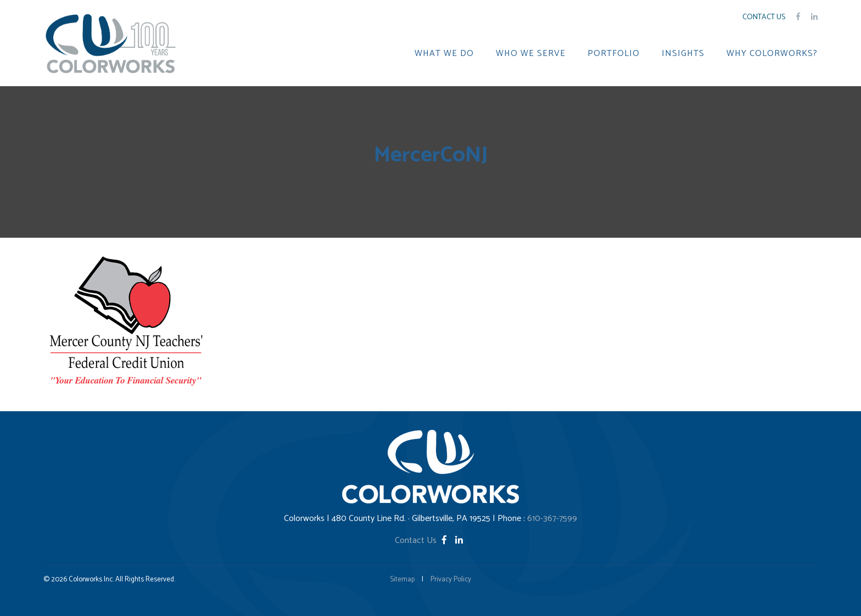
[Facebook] (445, 541)
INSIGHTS (683, 54)
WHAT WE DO (444, 54)
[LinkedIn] (459, 541)
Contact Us (764, 17)
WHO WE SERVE (531, 54)
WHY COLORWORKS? (772, 54)
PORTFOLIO (614, 54)
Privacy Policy (451, 579)
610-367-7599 (552, 519)
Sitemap (402, 579)
